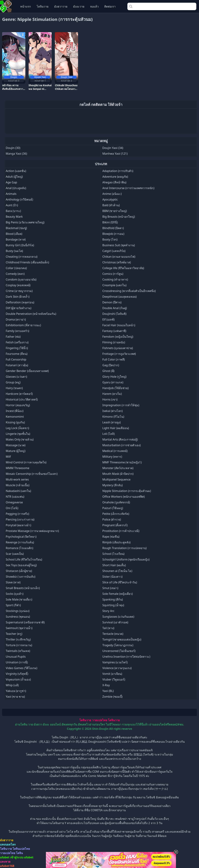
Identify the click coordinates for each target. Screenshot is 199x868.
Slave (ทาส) (13, 582)
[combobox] (162, 6)
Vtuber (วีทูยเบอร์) (114, 679)
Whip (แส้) (12, 685)
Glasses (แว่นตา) (16, 377)
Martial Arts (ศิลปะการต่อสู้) (120, 439)
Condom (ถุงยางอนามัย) (21, 279)
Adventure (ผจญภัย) (115, 177)
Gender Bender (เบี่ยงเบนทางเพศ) (27, 371)
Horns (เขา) (110, 399)
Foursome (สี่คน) (17, 354)
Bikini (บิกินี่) (110, 222)
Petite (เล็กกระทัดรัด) (116, 514)
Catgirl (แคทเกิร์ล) (114, 251)
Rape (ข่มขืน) (111, 537)
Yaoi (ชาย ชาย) (15, 697)
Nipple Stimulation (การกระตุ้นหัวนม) (127, 491)
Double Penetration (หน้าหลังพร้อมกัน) (31, 314)
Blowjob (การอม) (113, 234)
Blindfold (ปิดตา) (113, 228)
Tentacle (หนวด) (113, 634)
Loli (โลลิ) (109, 434)
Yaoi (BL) (108, 691)
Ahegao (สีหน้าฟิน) (114, 182)
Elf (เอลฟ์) (108, 319)
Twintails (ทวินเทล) (18, 651)
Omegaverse (14, 502)
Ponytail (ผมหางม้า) (18, 525)
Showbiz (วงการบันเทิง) (21, 577)
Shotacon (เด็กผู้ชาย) (19, 571)
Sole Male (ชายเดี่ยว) (19, 599)
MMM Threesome (18, 468)
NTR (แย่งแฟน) (15, 497)
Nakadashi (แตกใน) (18, 491)
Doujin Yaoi (110, 148)
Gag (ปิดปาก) (111, 365)
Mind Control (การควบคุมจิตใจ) (26, 462)
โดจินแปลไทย (21, 849)
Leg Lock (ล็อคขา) (17, 428)
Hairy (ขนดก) (14, 388)
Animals (11, 194)
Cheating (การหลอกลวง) (22, 257)
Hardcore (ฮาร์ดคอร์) (19, 394)
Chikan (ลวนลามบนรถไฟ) (119, 257)
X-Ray (106, 685)
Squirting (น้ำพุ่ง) (113, 605)
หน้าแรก (26, 6)
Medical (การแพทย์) (115, 451)
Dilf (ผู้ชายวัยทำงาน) (18, 308)
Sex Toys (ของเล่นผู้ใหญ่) (21, 565)
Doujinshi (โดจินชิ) (114, 314)
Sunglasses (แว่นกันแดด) (118, 617)
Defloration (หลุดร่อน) (20, 302)
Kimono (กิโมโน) (113, 417)
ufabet (29, 857)
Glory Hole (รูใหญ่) (114, 377)
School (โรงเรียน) (113, 554)
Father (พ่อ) (13, 337)
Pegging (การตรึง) (17, 514)
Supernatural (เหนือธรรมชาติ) (25, 622)
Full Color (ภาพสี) (114, 359)
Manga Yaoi (13, 154)
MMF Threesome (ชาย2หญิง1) (122, 462)
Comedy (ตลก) (15, 274)
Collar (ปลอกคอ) (16, 268)
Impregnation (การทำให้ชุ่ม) (121, 405)
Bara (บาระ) (13, 211)
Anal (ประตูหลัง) (16, 188)
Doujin (10, 148)
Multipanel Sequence (116, 479)
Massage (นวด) (16, 445)
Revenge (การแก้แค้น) (20, 542)
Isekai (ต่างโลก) (113, 411)
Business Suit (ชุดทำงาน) (119, 245)
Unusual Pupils (16, 657)
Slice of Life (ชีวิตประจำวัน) (120, 582)
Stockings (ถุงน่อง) (18, 611)
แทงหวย (5, 862)
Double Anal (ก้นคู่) (115, 308)
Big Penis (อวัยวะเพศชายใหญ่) (25, 222)
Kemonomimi (15, 417)
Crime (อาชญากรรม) (19, 291)
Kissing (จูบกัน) (15, 422)
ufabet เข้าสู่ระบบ (12, 857)
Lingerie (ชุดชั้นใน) (18, 434)
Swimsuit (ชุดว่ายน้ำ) (19, 628)
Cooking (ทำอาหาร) (115, 279)
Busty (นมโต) (14, 251)
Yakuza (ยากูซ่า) (16, 691)
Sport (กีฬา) (13, 605)
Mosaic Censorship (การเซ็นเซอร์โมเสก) (32, 474)
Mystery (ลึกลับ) (113, 485)
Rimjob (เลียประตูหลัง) (116, 542)
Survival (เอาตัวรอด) (115, 622)
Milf (8, 457)
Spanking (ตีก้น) (113, 599)
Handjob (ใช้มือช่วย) (115, 388)
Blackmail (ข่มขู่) (16, 228)
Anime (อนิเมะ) (112, 194)
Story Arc (108, 611)
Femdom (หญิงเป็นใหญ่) (118, 337)
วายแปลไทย (100, 720)
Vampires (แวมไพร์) (115, 662)
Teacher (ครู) (14, 634)
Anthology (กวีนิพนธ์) (19, 199)
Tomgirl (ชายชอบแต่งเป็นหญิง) (122, 639)
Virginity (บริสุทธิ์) (17, 674)
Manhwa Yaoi (111, 154)
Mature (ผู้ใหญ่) (16, 451)
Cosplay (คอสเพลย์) (18, 285)
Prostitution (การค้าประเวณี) (121, 531)
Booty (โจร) (110, 239)
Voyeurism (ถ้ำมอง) (18, 679)
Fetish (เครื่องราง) (17, 342)
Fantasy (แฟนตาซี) (114, 331)
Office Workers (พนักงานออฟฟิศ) (124, 497)
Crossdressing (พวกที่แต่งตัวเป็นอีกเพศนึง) (129, 291)
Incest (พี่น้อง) (15, 411)
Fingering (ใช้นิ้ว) (17, 348)
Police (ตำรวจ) (112, 519)
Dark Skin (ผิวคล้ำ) (18, 297)
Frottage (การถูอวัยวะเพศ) (119, 354)
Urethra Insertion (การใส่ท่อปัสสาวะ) (126, 657)
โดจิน (19, 853)
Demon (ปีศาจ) (112, 302)
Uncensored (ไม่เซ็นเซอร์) (119, 651)
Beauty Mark (14, 217)
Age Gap (11, 182)
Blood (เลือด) (14, 234)
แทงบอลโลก (8, 844)
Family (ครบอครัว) (17, 331)
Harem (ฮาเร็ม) (112, 394)
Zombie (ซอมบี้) (112, 697)
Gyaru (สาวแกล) (113, 382)
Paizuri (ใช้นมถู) (113, 508)
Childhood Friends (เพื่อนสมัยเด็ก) (27, 262)
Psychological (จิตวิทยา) (21, 537)
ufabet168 (7, 866)
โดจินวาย (43, 6)
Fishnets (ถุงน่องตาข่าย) (118, 348)
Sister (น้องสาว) (112, 577)
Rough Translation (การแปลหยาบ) (125, 548)
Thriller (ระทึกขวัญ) (18, 639)
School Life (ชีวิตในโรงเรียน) (24, 559)
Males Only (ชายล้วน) (20, 439)
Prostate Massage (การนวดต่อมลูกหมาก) (32, 531)
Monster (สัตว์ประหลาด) (118, 468)
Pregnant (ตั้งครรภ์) (115, 525)
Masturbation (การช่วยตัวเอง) (121, 445)
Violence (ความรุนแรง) (117, 668)
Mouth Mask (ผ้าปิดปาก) (118, 474)
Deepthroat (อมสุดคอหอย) (120, 297)
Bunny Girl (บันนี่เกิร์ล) (20, 245)
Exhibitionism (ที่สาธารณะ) (23, 325)
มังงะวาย (79, 6)
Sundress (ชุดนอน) (18, 617)
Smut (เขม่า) (110, 588)
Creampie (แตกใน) (114, 285)
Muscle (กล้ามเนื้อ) (18, 485)
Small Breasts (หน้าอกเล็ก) (23, 588)
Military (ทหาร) (112, 457)
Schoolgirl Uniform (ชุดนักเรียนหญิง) (126, 559)
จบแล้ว (94, 6)
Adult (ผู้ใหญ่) (14, 177)
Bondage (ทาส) (16, 239)
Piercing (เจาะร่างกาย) (20, 519)
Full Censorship (16, 359)
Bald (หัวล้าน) (111, 205)
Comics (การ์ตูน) (113, 274)
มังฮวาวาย (61, 6)
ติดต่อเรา (110, 6)
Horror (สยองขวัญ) (18, 405)
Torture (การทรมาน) (19, 645)
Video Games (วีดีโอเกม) (21, 668)
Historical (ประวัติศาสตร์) (22, 399)
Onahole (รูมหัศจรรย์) (116, 502)
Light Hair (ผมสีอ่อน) (116, 428)
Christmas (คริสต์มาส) (117, 262)
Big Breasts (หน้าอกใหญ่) (119, 217)
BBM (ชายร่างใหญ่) (115, 211)
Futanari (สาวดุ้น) (17, 365)
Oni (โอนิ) (12, 508)
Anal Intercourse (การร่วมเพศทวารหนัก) (128, 188)
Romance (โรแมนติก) (19, 548)
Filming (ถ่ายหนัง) (114, 342)
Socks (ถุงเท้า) (15, 594)
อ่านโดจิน (21, 724)
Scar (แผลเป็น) (15, 554)
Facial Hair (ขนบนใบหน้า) (119, 325)
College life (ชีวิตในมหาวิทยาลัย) (123, 268)
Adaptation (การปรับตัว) (118, 171)
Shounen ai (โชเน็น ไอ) (117, 571)
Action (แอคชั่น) (16, 171)
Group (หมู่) (13, 382)
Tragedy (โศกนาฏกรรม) (118, 645)
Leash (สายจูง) (112, 422)
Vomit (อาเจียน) (112, 674)
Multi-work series (17, 479)
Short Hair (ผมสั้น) (114, 565)
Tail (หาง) (108, 628)
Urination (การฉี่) (17, 662)
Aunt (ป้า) (12, 205)
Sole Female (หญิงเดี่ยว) (118, 594)
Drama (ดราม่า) (16, 319)
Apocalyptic (110, 199)
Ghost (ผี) (108, 371)
